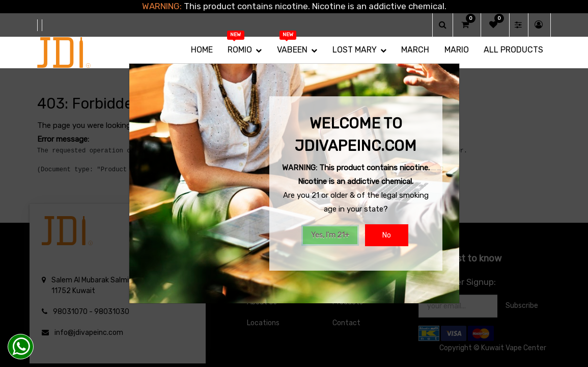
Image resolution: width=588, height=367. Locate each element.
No (387, 235)
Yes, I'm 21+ (330, 235)
